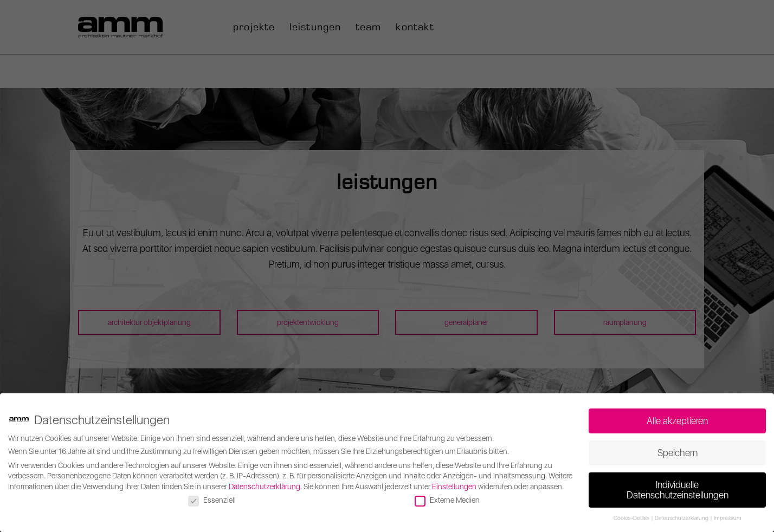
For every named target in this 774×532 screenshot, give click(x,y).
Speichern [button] (678, 453)
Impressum (728, 518)
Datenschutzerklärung (265, 486)
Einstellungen (454, 486)
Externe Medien (447, 500)
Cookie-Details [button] (632, 518)
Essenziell (212, 500)
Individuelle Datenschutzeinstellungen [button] (678, 490)
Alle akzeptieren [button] (677, 421)
